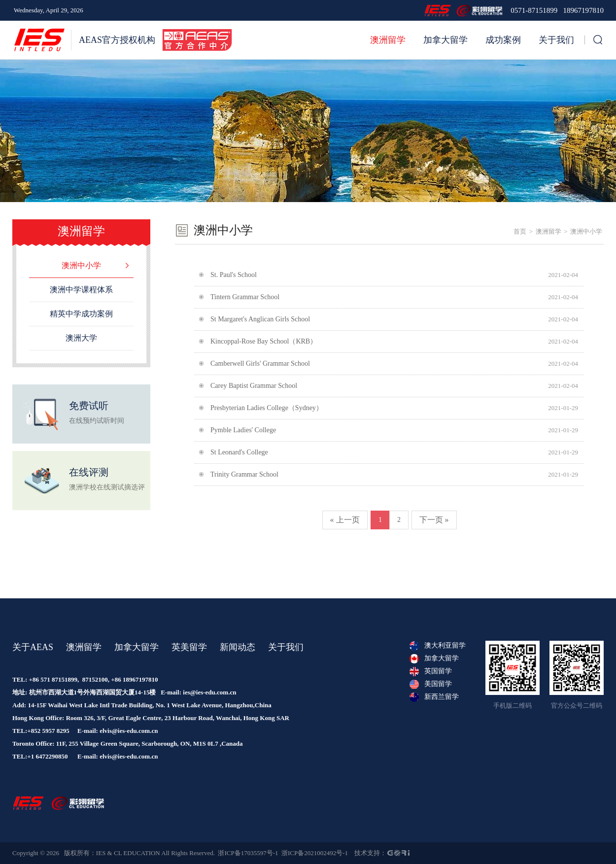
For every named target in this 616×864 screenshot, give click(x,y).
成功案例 (503, 40)
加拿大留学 (445, 40)
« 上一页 (345, 520)
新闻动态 (238, 647)
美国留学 (431, 684)
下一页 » (434, 520)
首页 (520, 231)
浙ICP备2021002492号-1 (315, 853)
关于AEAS (33, 647)
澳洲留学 (388, 40)
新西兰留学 (434, 697)
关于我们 (556, 40)
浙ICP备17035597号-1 (248, 853)
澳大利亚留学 (438, 646)
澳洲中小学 (586, 231)
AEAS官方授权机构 (117, 40)
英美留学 (189, 647)
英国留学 (431, 671)
